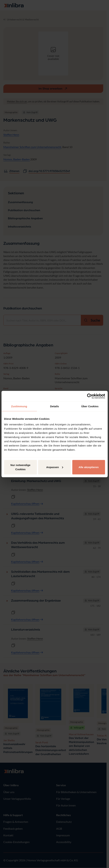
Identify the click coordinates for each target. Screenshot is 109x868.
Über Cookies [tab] (90, 406)
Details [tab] (55, 406)
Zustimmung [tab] (19, 406)
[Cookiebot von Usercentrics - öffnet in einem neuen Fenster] (90, 396)
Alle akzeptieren (89, 467)
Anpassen (55, 467)
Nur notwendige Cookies (20, 467)
